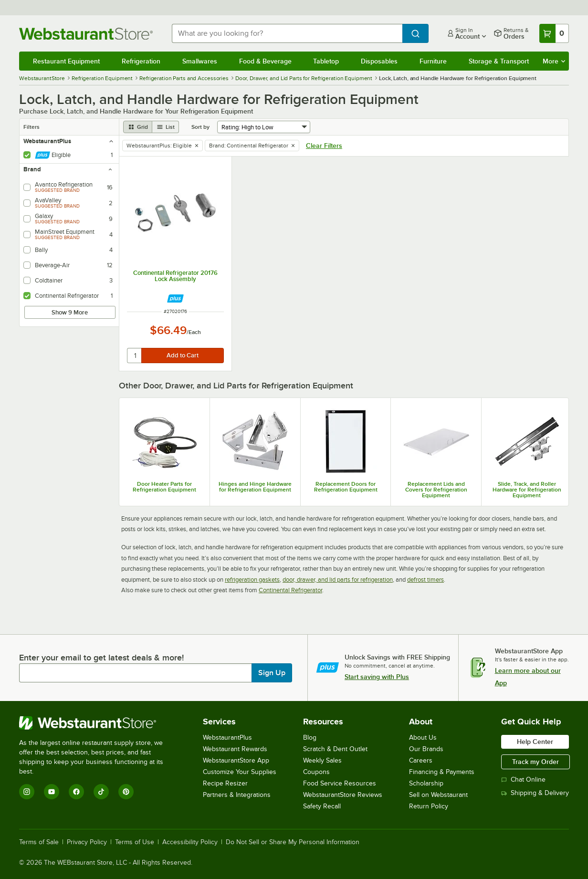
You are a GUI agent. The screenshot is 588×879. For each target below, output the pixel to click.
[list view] (166, 127)
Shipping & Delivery (535, 793)
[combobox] (287, 33)
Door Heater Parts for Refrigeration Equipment (164, 487)
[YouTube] (52, 792)
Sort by (200, 127)
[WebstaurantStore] (98, 723)
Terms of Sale (39, 842)
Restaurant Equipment (66, 61)
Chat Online (523, 780)
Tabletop (326, 61)
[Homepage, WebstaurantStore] (88, 34)
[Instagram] (27, 792)
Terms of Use (135, 842)
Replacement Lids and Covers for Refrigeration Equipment (436, 490)
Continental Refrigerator (290, 590)
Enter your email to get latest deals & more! (101, 658)
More (554, 61)
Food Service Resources (340, 783)
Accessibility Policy (190, 842)
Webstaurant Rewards (235, 749)
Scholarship (426, 783)
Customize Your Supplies (240, 772)
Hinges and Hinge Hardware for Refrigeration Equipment (255, 487)
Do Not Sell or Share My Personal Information (293, 842)
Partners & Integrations (237, 795)
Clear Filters (324, 146)
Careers (421, 760)
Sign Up (272, 673)
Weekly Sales (322, 760)
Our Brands (426, 749)
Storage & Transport (499, 61)
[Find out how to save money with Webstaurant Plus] (175, 298)
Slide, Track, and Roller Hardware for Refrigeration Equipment (527, 490)
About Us (423, 738)
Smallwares (200, 61)
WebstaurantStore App (236, 760)
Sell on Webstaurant (438, 795)
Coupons (316, 772)
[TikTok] (101, 792)
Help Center (535, 742)
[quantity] (135, 356)
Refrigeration (141, 61)
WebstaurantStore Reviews (343, 795)
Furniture (433, 61)
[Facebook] (76, 792)
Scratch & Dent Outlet (335, 749)
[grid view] (138, 127)
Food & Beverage (265, 61)
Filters (31, 127)
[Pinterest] (126, 792)
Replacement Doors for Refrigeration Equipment (346, 487)
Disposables (379, 61)
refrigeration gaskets (252, 580)
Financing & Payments (442, 772)
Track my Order (535, 762)
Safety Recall (322, 806)
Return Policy (429, 806)
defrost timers (425, 580)
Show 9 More (70, 312)
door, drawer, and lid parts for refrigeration (338, 580)
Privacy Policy (87, 842)
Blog (310, 738)
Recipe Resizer (225, 783)
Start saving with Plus (377, 677)
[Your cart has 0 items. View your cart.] (554, 33)
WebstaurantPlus (227, 738)
